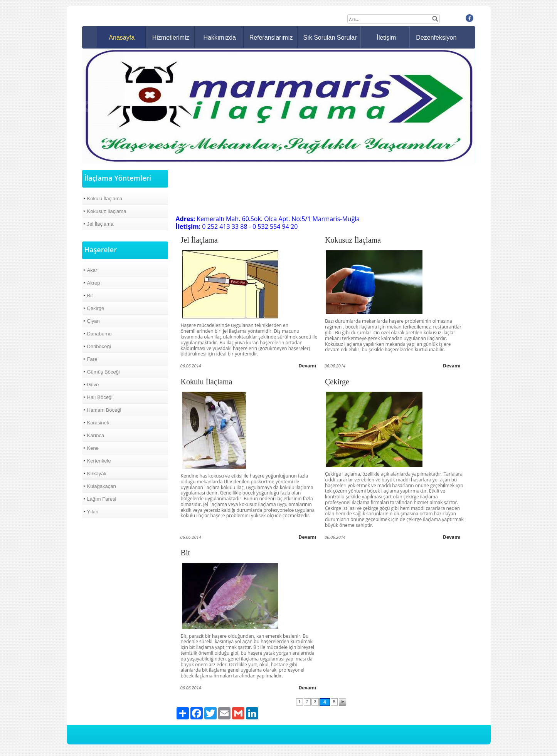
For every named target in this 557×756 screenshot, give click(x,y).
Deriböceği (99, 346)
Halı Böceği (100, 397)
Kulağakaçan (102, 486)
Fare (92, 359)
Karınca (96, 435)
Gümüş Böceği (103, 372)
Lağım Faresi (102, 499)
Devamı (308, 366)
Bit (90, 296)
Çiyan (93, 321)
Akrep (94, 283)
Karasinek (98, 423)
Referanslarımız (271, 38)
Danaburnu (99, 334)
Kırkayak (97, 474)
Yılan (93, 512)
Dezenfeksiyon (436, 38)
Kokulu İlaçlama (105, 199)
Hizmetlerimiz (171, 38)
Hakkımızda (219, 38)
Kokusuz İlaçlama (107, 211)
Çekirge (96, 308)
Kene (93, 448)
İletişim (386, 38)
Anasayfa (122, 38)
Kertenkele (99, 461)
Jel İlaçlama (100, 224)
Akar (92, 270)
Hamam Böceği (104, 410)
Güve (93, 385)
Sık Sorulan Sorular (330, 38)
